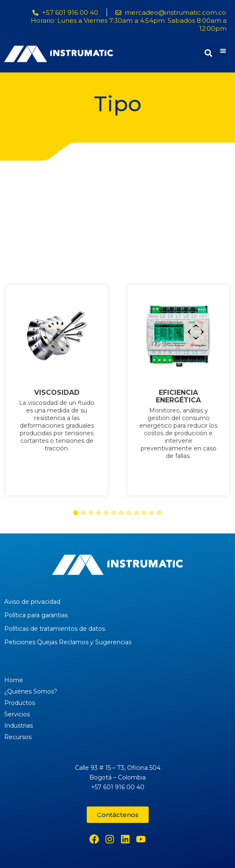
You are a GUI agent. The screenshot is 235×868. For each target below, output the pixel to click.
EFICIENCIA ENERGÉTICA (178, 396)
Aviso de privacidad (32, 602)
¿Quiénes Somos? (31, 691)
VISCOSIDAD (57, 393)
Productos (20, 703)
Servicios (17, 714)
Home (14, 680)
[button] (223, 51)
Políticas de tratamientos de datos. (55, 629)
